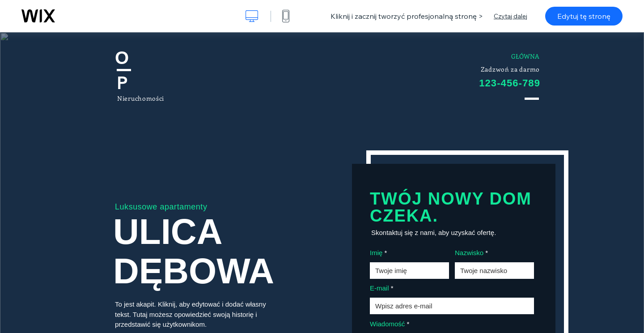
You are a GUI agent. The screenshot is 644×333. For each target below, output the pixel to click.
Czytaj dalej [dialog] (511, 16)
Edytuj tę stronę (584, 16)
